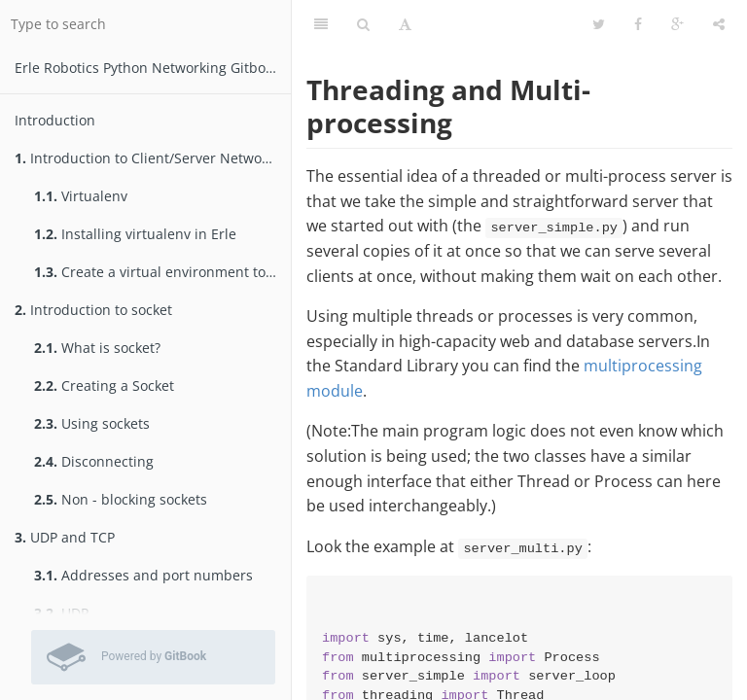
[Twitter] (599, 24)
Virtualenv (81, 196)
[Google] (677, 24)
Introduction (55, 120)
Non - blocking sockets (121, 499)
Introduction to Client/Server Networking (153, 158)
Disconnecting (94, 461)
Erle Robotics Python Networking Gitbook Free (153, 68)
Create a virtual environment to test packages (162, 272)
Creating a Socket (104, 385)
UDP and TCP (65, 537)
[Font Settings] (405, 24)
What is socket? (97, 348)
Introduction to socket (93, 310)
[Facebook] (638, 24)
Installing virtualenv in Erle (135, 234)
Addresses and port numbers (143, 575)
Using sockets (92, 423)
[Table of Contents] (321, 24)
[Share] (719, 24)
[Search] (363, 24)
